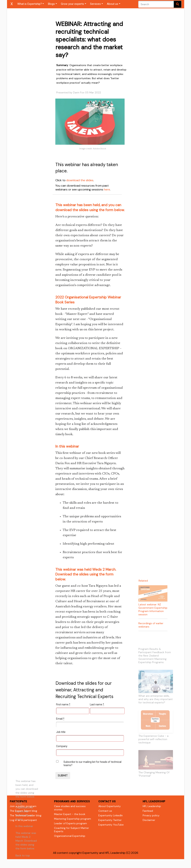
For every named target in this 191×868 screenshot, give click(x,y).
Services (95, 4)
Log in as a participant (23, 820)
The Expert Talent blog (23, 811)
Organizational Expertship (70, 836)
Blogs (51, 4)
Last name (97, 704)
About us (112, 4)
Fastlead (148, 811)
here (107, 189)
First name (63, 704)
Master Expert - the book (70, 814)
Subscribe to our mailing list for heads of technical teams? (92, 764)
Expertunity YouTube (111, 825)
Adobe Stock (99, 149)
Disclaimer (149, 820)
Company (62, 746)
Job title (61, 732)
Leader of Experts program (70, 823)
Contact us (105, 811)
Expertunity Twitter (110, 820)
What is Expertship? (30, 4)
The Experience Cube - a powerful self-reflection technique (153, 739)
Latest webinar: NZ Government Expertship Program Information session (153, 609)
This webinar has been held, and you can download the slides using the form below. (27, 789)
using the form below (107, 210)
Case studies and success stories (70, 808)
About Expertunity (110, 806)
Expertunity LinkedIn (111, 815)
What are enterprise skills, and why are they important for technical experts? (156, 699)
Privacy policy (151, 815)
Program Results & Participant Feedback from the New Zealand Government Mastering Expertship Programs (155, 656)
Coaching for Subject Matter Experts (72, 830)
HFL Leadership (152, 806)
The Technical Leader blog (26, 815)
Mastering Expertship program (73, 819)
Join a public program (23, 806)
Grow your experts (72, 4)
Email (60, 719)
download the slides (80, 180)
